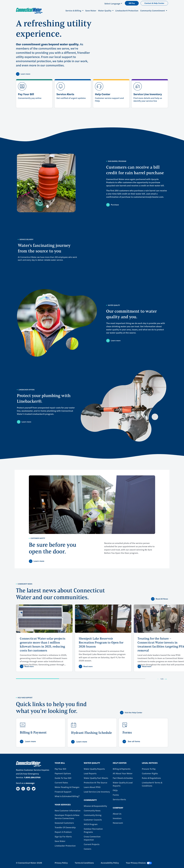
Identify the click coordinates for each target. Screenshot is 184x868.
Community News (92, 810)
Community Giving (93, 815)
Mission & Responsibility (95, 806)
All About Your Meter (123, 773)
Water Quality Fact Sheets (96, 778)
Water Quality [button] (105, 10)
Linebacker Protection (65, 846)
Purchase (115, 205)
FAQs (115, 790)
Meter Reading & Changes (67, 787)
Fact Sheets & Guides (123, 778)
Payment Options (63, 773)
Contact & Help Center (154, 3)
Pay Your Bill (60, 769)
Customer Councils (93, 820)
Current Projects (92, 844)
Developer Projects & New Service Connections (67, 817)
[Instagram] (23, 789)
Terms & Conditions (84, 863)
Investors (117, 818)
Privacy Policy (61, 863)
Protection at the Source (96, 782)
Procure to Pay (149, 769)
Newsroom (118, 823)
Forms (116, 795)
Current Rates (61, 782)
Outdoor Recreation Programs (93, 830)
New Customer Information (68, 810)
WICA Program (91, 824)
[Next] (165, 679)
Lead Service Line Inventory (97, 792)
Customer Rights (150, 773)
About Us (117, 814)
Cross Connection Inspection (92, 838)
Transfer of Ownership (65, 827)
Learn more (25, 74)
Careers (87, 849)
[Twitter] (34, 789)
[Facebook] (18, 789)
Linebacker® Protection (127, 10)
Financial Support (63, 792)
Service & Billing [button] (74, 10)
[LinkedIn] (28, 789)
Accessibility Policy (110, 863)
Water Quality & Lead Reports (123, 784)
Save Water (91, 10)
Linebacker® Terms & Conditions (152, 784)
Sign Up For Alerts (63, 836)
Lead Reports (90, 773)
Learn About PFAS (92, 787)
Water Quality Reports (94, 769)
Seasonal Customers (64, 823)
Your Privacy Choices (139, 863)
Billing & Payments (122, 769)
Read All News (162, 599)
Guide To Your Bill (63, 778)
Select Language (112, 3)
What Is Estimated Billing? (67, 796)
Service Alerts (119, 799)
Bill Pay (132, 3)
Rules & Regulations (151, 778)
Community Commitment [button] (153, 10)
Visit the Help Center (133, 713)
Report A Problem (63, 832)
